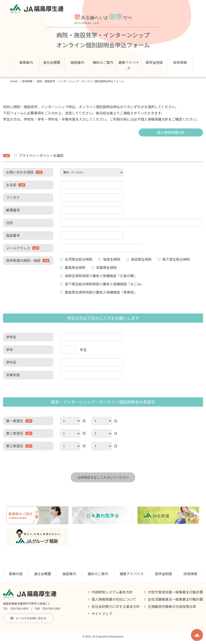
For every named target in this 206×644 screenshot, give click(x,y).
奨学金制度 (154, 62)
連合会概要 (42, 574)
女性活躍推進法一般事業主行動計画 (175, 599)
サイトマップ (102, 614)
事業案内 (26, 62)
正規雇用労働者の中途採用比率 (172, 606)
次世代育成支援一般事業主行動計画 (175, 592)
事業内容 (16, 574)
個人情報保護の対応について (114, 599)
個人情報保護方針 (171, 132)
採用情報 (27, 81)
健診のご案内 (103, 62)
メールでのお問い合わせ (28, 618)
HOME (14, 81)
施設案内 (77, 62)
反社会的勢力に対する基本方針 (116, 606)
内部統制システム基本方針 (112, 592)
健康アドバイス (129, 65)
